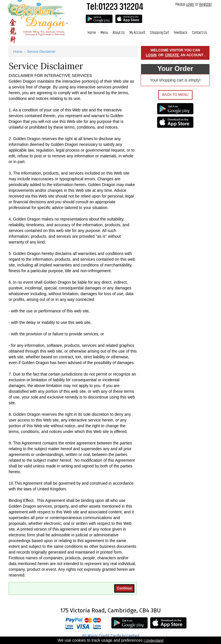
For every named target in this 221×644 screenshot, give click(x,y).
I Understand (154, 641)
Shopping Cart (160, 33)
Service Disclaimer (41, 52)
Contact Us (200, 33)
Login (190, 4)
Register (205, 4)
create (172, 55)
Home (92, 33)
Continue (124, 588)
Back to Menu (175, 95)
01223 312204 (121, 7)
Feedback (181, 33)
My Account (137, 33)
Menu (104, 33)
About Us (119, 33)
